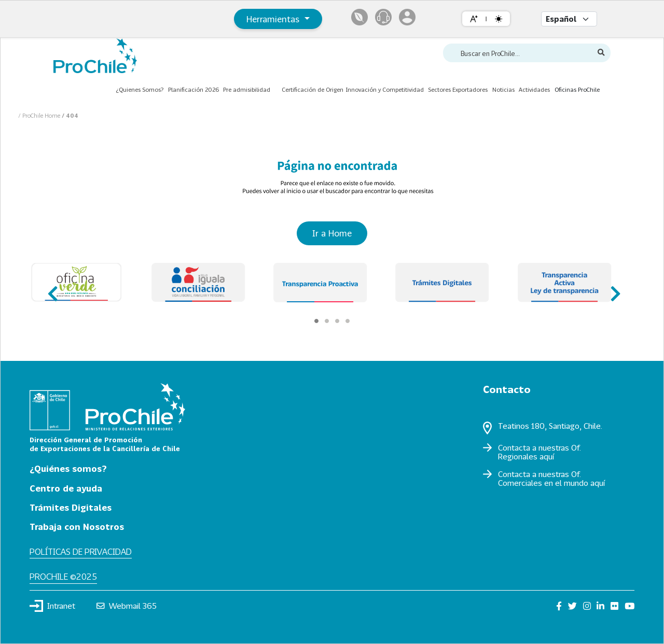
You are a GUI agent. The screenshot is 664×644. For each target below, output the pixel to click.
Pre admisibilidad (247, 89)
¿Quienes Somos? (140, 89)
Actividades (534, 89)
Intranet (52, 606)
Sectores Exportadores (458, 89)
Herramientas (274, 19)
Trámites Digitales (71, 507)
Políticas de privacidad (81, 551)
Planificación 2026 (193, 89)
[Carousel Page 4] (348, 321)
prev (52, 289)
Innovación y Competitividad (385, 89)
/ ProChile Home (40, 115)
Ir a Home (332, 233)
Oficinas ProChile (577, 89)
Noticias (503, 89)
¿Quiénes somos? (68, 468)
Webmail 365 (127, 606)
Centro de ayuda (66, 488)
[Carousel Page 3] (337, 321)
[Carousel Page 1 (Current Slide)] (316, 321)
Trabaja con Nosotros (77, 527)
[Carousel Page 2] (327, 321)
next (612, 289)
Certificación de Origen (313, 89)
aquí (547, 456)
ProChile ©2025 (63, 576)
